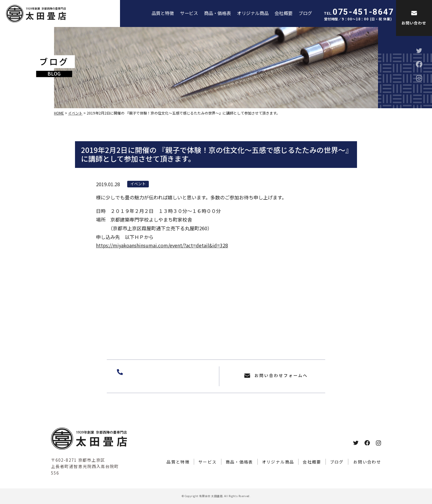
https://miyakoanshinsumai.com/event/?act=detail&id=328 (162, 245)
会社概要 (283, 13)
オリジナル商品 (253, 13)
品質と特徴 (163, 13)
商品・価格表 (217, 13)
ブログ (305, 13)
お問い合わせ (367, 462)
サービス (189, 13)
